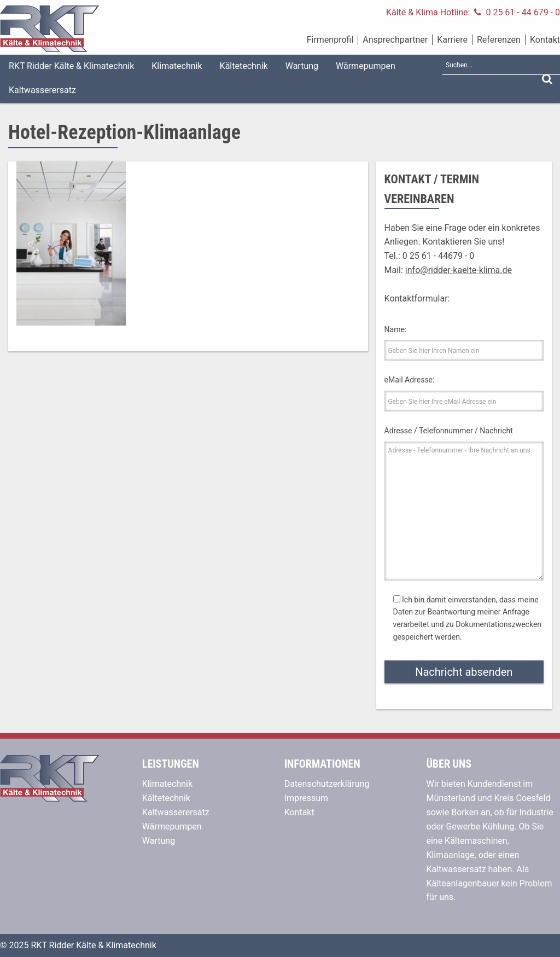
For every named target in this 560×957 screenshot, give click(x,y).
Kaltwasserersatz (42, 90)
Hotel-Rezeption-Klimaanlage (124, 132)
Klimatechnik (177, 66)
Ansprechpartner (395, 40)
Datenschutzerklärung (327, 784)
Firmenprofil (330, 40)
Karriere (452, 40)
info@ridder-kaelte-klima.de (459, 270)
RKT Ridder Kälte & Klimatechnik (71, 66)
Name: (396, 329)
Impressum (307, 798)
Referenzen (499, 40)
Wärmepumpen (366, 66)
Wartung (302, 66)
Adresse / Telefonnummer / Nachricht (449, 431)
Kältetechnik (244, 66)
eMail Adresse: (410, 380)
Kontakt (545, 40)
